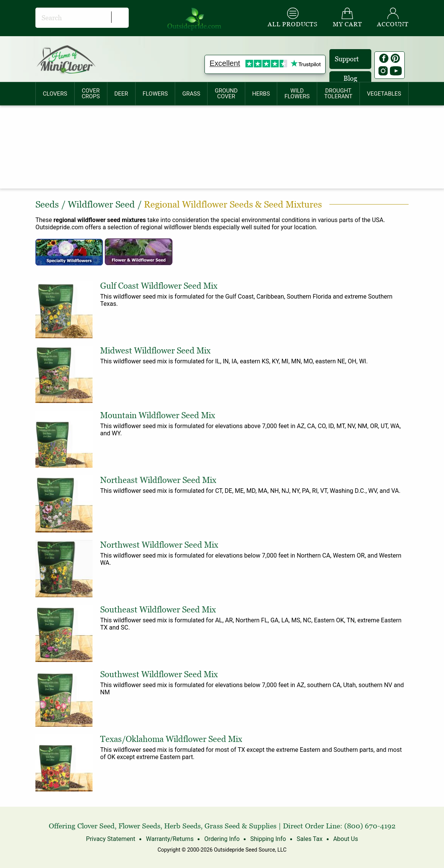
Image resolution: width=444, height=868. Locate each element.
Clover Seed (96, 826)
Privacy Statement (111, 839)
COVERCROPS (91, 94)
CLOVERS (55, 94)
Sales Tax (310, 839)
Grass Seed (222, 826)
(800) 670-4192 (370, 826)
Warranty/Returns (170, 839)
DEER (121, 94)
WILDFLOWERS (297, 94)
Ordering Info (222, 839)
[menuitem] (55, 94)
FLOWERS (155, 94)
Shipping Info (268, 839)
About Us (346, 839)
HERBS (261, 94)
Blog (350, 78)
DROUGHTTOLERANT (338, 94)
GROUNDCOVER (226, 94)
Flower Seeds (139, 826)
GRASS (191, 94)
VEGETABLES (384, 94)
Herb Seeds (182, 826)
